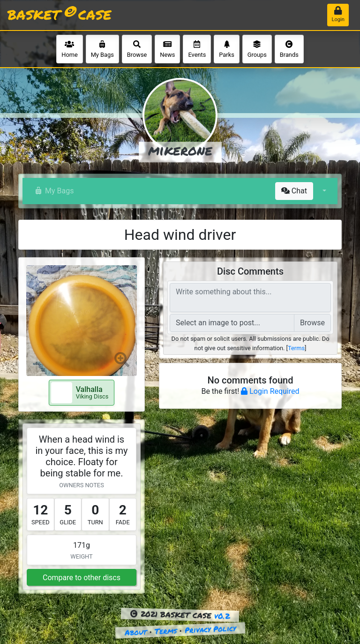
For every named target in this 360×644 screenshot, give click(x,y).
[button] (323, 191)
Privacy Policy (210, 629)
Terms (296, 348)
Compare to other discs (82, 578)
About (135, 632)
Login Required (270, 391)
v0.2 (222, 616)
